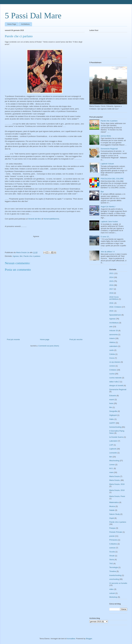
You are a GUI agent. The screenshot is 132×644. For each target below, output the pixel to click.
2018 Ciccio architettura (114, 298)
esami (112, 400)
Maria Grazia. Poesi (117, 496)
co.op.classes (115, 362)
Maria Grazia (114, 476)
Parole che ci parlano (32, 256)
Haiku (112, 419)
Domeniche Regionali (109, 149)
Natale (112, 510)
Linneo (112, 465)
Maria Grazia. (115, 480)
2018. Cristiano (115, 307)
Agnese (16, 256)
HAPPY (112, 423)
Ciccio (112, 358)
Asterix (112, 338)
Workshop (113, 597)
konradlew (71, 639)
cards (112, 350)
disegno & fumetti (116, 386)
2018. (112, 303)
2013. (112, 273)
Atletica (112, 342)
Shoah (112, 556)
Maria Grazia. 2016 (117, 484)
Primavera (113, 540)
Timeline (113, 571)
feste (111, 403)
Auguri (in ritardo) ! (108, 207)
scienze (112, 548)
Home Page (12, 24)
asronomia (114, 335)
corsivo (112, 366)
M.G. (111, 468)
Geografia (113, 411)
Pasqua (112, 528)
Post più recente (13, 339)
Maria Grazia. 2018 (117, 490)
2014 (111, 277)
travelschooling (115, 575)
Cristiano (113, 370)
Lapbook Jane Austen (109, 222)
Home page (45, 339)
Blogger (89, 639)
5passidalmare (115, 315)
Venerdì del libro (35, 219)
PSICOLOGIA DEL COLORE (112, 179)
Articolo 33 (114, 331)
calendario (113, 346)
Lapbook (113, 449)
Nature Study (115, 514)
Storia (112, 560)
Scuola (112, 552)
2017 (111, 289)
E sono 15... (105, 237)
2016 (111, 285)
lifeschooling (114, 461)
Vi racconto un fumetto (118, 583)
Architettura (25, 24)
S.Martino (113, 544)
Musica (112, 506)
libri (21, 256)
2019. (112, 311)
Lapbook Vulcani (107, 164)
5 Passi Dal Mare (33, 16)
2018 (111, 293)
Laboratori (113, 441)
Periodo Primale (116, 532)
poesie (112, 536)
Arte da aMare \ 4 (108, 252)
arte (111, 327)
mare (111, 472)
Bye (102, 192)
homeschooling (115, 427)
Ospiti (112, 518)
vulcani (112, 593)
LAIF (111, 445)
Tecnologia (114, 567)
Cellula (112, 354)
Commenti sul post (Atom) (49, 346)
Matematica (114, 502)
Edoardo (113, 396)
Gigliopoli (113, 415)
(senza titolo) (106, 136)
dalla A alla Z (114, 382)
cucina (112, 374)
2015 (111, 281)
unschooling (114, 579)
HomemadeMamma (51, 219)
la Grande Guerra (116, 437)
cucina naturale (115, 378)
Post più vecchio (76, 339)
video (111, 589)
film (111, 407)
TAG (111, 564)
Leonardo (113, 453)
